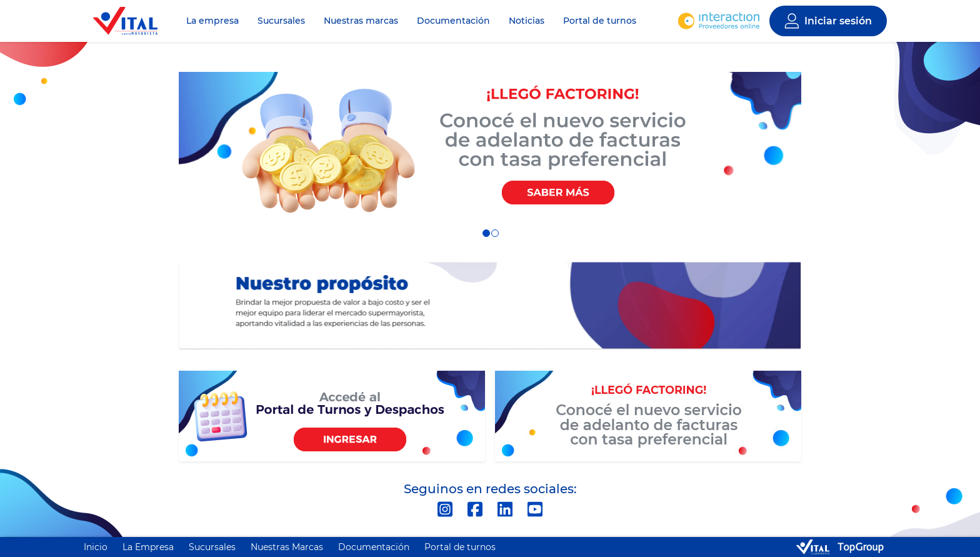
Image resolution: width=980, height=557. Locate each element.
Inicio (96, 547)
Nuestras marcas (361, 21)
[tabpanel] (490, 147)
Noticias (527, 21)
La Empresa (148, 547)
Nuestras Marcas (287, 547)
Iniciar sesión (838, 21)
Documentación (453, 21)
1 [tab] (486, 233)
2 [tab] (494, 233)
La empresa (212, 21)
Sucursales (281, 21)
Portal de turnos (600, 21)
